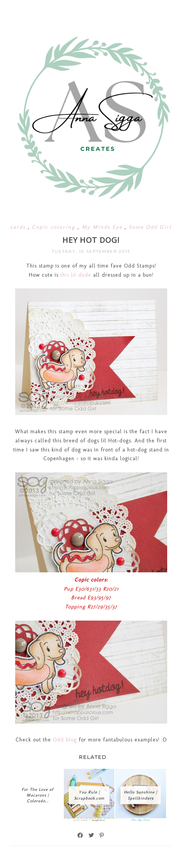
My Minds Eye (103, 227)
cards (19, 227)
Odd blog (64, 740)
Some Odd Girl (150, 227)
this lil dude (76, 275)
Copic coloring (55, 227)
